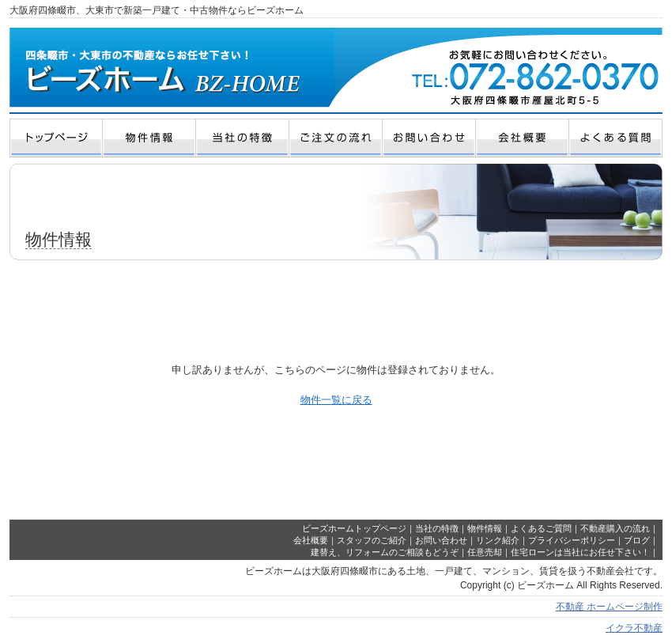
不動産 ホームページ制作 (609, 607)
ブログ (637, 540)
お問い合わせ (441, 540)
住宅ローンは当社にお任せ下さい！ (580, 552)
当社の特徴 (437, 528)
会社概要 (311, 540)
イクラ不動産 (634, 628)
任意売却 (485, 552)
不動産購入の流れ (615, 528)
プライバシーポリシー (572, 540)
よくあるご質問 (541, 528)
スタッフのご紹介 (372, 540)
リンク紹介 (498, 540)
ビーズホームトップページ (354, 528)
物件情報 (485, 528)
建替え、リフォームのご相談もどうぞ (385, 552)
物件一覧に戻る (336, 400)
